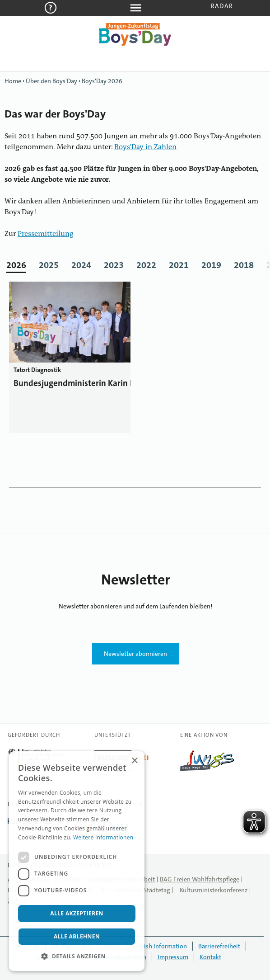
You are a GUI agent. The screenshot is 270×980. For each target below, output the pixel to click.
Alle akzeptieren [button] (77, 913)
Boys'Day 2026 (102, 81)
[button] (77, 956)
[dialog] (77, 861)
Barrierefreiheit (219, 946)
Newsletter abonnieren (135, 654)
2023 (114, 265)
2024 (81, 265)
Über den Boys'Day (51, 81)
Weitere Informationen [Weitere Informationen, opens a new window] (103, 837)
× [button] (134, 761)
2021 (179, 265)
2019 (211, 265)
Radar (222, 6)
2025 (49, 265)
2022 (146, 265)
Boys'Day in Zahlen (145, 147)
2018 (244, 265)
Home (13, 81)
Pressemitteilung (46, 234)
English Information (160, 946)
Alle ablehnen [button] (77, 936)
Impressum (173, 957)
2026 (16, 265)
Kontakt (210, 957)
